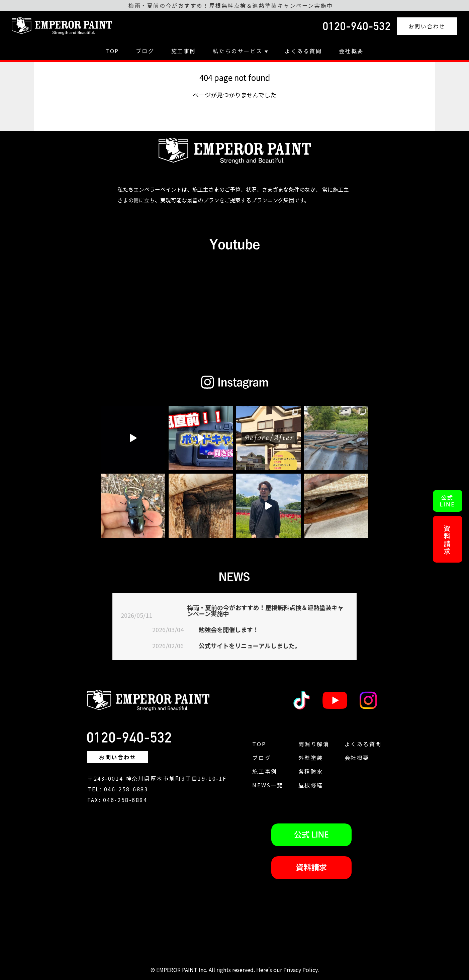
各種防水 (311, 771)
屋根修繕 (311, 785)
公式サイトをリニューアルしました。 (250, 646)
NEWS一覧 (268, 785)
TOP (112, 51)
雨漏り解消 (314, 744)
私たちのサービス (240, 51)
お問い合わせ (427, 26)
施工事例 (184, 51)
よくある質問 (303, 51)
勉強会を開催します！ (229, 629)
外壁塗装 (311, 758)
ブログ (145, 51)
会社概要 (351, 51)
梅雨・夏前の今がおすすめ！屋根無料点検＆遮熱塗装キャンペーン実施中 (265, 610)
